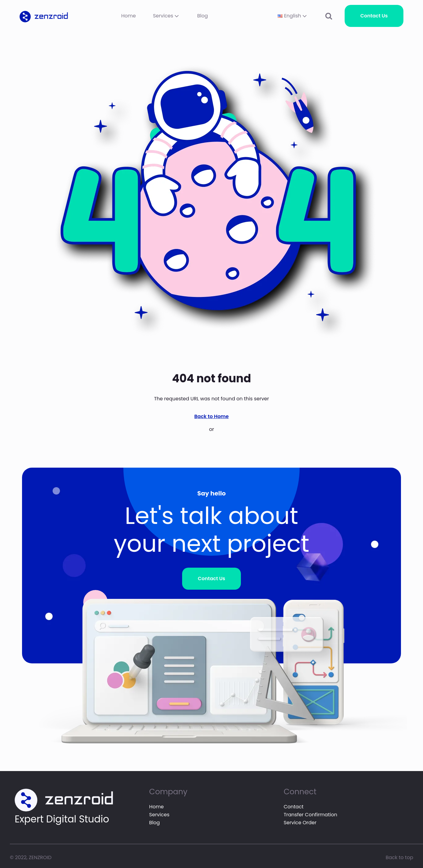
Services (167, 16)
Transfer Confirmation (311, 815)
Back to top (399, 857)
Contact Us (374, 16)
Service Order (300, 823)
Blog (202, 16)
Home (129, 16)
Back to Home (211, 416)
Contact (294, 807)
